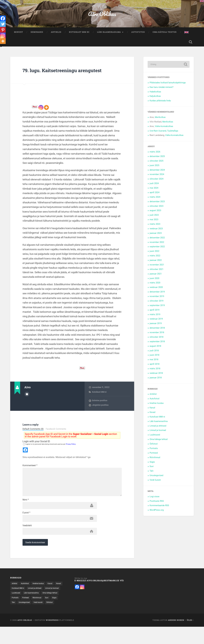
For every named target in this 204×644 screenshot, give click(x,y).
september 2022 (157, 250)
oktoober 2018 (156, 340)
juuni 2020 (154, 281)
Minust (18, 35)
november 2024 (157, 178)
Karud (152, 411)
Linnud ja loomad (158, 433)
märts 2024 (155, 200)
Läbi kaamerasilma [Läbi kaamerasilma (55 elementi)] (53, 614)
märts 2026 (155, 155)
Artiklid (56, 35)
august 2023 (155, 214)
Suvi (152, 470)
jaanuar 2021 (156, 277)
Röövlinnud (155, 461)
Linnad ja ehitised (158, 429)
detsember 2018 (157, 331)
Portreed (154, 456)
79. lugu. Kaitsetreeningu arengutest (57, 77)
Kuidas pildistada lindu (160, 104)
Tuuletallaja (173, 134)
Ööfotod (153, 447)
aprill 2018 (154, 367)
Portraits (154, 452)
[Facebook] (3, 19)
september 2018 (157, 345)
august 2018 (155, 349)
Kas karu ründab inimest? (161, 90)
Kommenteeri (30, 476)
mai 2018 (154, 363)
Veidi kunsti (155, 483)
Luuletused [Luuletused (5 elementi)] (36, 614)
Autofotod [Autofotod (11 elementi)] (26, 604)
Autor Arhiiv (27, 404)
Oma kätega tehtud (165, 35)
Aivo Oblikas (102, 15)
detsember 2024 (157, 173)
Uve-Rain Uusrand (158, 134)
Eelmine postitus (100, 411)
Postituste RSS (157, 504)
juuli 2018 (154, 354)
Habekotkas (155, 95)
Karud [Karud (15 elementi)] (54, 604)
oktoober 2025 (156, 164)
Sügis (152, 465)
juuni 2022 (154, 254)
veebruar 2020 (156, 290)
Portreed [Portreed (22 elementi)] (48, 618)
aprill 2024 (154, 196)
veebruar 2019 (156, 322)
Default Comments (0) (33, 440)
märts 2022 (155, 259)
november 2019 (157, 300)
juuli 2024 (154, 187)
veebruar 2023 (156, 232)
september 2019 (157, 309)
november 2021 (157, 268)
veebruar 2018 (156, 376)
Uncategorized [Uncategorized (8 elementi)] (55, 623)
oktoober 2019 (156, 304)
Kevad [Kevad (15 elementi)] (15, 609)
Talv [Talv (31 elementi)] (43, 623)
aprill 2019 (154, 313)
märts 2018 (155, 372)
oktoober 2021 (156, 272)
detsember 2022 (157, 241)
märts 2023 (155, 227)
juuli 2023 (154, 218)
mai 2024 (154, 191)
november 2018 (157, 336)
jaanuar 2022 (156, 263)
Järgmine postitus (101, 416)
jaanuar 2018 (156, 381)
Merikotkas (160, 120)
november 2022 (157, 245)
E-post (26, 531)
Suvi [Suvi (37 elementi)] (27, 623)
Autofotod (138, 35)
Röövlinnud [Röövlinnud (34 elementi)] (17, 623)
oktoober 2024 (156, 182)
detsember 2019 (157, 295)
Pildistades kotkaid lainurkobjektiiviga (168, 86)
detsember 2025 (157, 160)
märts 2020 (155, 286)
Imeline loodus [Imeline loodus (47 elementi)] (41, 604)
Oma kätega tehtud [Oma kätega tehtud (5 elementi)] (20, 618)
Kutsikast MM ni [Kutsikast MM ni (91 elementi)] (28, 609)
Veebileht (27, 545)
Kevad (152, 415)
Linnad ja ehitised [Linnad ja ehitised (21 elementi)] (47, 609)
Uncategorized (156, 479)
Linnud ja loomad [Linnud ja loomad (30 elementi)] (19, 614)
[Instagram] (41, 118)
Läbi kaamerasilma (109, 35)
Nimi (26, 517)
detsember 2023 (157, 205)
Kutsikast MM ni (79, 35)
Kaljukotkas (155, 99)
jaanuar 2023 (156, 236)
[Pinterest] (3, 31)
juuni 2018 (154, 358)
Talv (152, 474)
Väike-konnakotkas (164, 129)
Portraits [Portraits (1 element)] (36, 618)
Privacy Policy (71, 455)
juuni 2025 (154, 168)
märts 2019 (155, 318)
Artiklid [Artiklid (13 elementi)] (15, 604)
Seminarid (37, 35)
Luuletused (155, 438)
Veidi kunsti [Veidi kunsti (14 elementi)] (17, 628)
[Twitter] (3, 25)
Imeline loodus (157, 406)
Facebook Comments (56, 440)
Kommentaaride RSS (159, 509)
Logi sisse (154, 500)
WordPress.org (157, 513)
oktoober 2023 (156, 209)
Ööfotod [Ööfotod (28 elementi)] (29, 628)
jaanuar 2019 (156, 327)
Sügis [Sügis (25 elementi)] (35, 623)
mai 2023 (154, 223)
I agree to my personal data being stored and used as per (49, 455)
